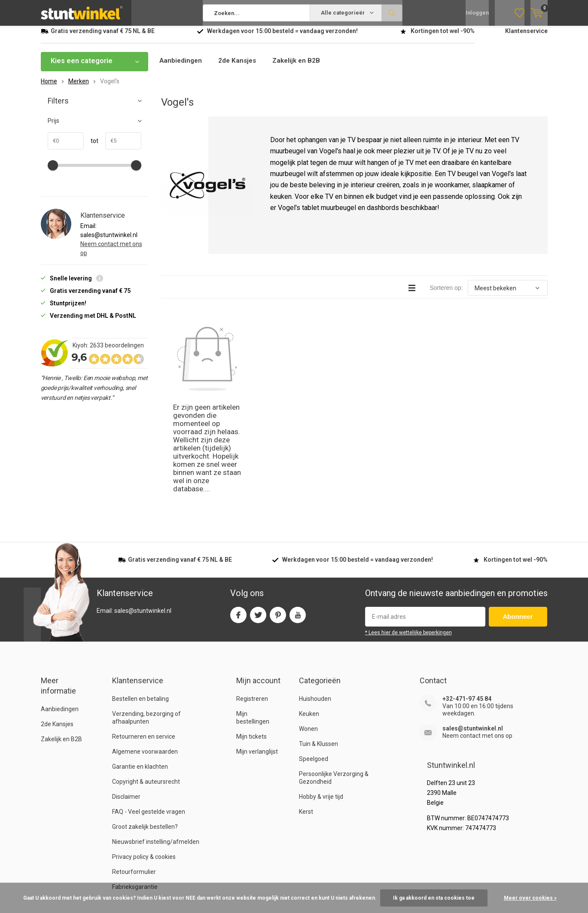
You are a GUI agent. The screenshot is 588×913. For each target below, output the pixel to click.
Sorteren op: (446, 294)
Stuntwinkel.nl (85, 876)
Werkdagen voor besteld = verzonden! (282, 37)
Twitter (258, 512)
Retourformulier (134, 770)
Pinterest (278, 512)
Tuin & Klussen (318, 642)
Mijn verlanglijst (257, 650)
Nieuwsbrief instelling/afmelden (156, 740)
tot (91, 147)
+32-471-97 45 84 (467, 597)
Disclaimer (126, 695)
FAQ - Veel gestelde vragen (149, 710)
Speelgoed (314, 657)
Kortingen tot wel (443, 37)
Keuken (309, 612)
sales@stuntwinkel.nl (473, 627)
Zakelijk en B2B (301, 67)
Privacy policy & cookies (144, 755)
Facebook (238, 512)
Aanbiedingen (181, 67)
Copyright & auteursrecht (146, 680)
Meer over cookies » (530, 898)
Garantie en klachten (140, 665)
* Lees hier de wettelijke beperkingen (408, 531)
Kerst (306, 710)
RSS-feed (501, 876)
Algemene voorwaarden (145, 650)
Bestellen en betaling (140, 597)
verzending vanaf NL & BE (103, 37)
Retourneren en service (144, 635)
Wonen (308, 627)
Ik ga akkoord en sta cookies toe (434, 898)
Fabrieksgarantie (135, 785)
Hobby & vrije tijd (321, 695)
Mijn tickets (251, 635)
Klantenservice (526, 37)
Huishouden (315, 597)
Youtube (298, 512)
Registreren (252, 597)
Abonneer (518, 515)
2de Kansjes (240, 67)
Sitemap (536, 876)
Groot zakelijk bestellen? (145, 725)
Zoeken (392, 13)
